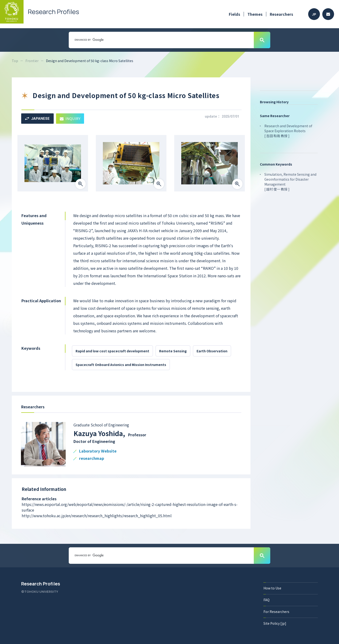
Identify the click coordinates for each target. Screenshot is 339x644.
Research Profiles (41, 584)
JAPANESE (37, 119)
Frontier (32, 61)
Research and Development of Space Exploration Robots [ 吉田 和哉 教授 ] (288, 131)
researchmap (92, 459)
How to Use (272, 588)
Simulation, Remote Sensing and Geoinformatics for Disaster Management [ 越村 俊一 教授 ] (290, 182)
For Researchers (276, 612)
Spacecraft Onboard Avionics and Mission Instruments (121, 365)
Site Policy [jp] (275, 623)
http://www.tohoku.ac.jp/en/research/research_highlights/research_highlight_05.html (97, 516)
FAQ (266, 600)
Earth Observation (212, 351)
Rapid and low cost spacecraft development (112, 351)
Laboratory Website (98, 451)
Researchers (281, 14)
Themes (255, 14)
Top (15, 61)
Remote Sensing (173, 351)
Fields (234, 14)
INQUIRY (70, 118)
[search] (161, 40)
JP (314, 14)
